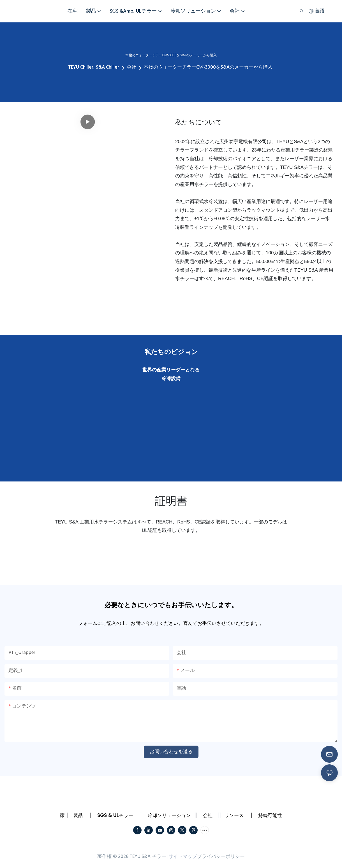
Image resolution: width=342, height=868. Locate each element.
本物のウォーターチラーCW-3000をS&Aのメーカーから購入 (208, 67)
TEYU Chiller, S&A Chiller (94, 67)
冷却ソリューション (169, 815)
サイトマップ (183, 857)
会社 (131, 67)
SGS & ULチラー (115, 815)
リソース (234, 815)
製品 (78, 815)
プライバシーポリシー (221, 857)
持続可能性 (270, 815)
